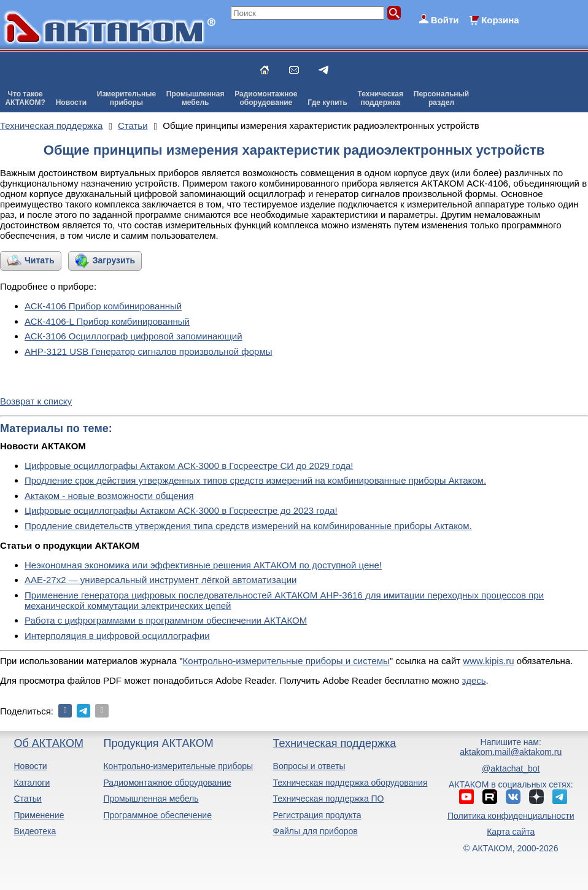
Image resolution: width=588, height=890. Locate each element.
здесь (474, 680)
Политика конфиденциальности (511, 816)
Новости (71, 103)
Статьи (27, 799)
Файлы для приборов (315, 831)
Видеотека (35, 831)
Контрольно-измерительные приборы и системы (286, 661)
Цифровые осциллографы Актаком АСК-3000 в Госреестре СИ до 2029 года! (189, 466)
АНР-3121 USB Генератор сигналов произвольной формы (149, 351)
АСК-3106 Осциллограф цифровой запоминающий (133, 336)
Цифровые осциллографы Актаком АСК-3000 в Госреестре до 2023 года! (181, 510)
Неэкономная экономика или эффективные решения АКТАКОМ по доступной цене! (203, 565)
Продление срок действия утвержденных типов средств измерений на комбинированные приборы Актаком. (255, 480)
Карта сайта (511, 832)
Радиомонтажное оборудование (167, 783)
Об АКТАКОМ (48, 743)
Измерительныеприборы (126, 98)
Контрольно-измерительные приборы (178, 766)
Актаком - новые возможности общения (109, 496)
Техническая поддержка (335, 743)
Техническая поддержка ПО (329, 799)
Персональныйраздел (441, 98)
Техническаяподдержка (381, 98)
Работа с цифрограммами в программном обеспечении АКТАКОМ (166, 620)
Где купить (327, 103)
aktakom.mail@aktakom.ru (511, 752)
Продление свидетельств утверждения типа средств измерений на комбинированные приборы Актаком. (248, 526)
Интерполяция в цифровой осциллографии (117, 636)
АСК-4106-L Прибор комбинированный (107, 321)
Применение (39, 815)
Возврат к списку (36, 401)
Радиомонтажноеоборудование (266, 98)
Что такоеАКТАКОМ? (25, 98)
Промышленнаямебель (195, 98)
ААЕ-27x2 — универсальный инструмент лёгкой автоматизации (161, 580)
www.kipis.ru (488, 661)
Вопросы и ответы (309, 766)
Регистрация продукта (317, 815)
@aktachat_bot (511, 768)
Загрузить (114, 260)
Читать (40, 260)
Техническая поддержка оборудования (350, 783)
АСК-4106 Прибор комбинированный (103, 306)
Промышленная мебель (151, 799)
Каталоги (32, 783)
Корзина (500, 20)
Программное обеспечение (157, 815)
